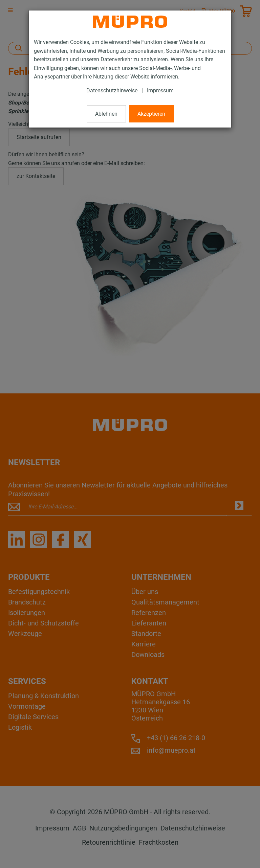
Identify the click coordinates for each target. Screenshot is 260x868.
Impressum (160, 90)
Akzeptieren (151, 114)
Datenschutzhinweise (112, 90)
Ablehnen (106, 114)
